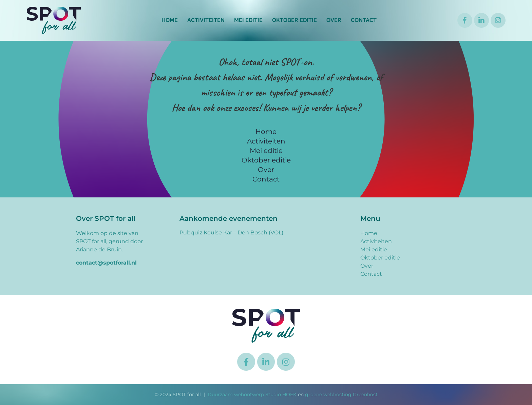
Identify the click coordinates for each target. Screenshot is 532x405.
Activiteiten (206, 20)
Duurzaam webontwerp (236, 394)
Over (334, 20)
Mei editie (248, 20)
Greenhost (365, 394)
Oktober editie (294, 20)
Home (170, 20)
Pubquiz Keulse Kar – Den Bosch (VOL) (231, 233)
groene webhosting (328, 394)
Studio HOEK (281, 394)
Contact (364, 20)
